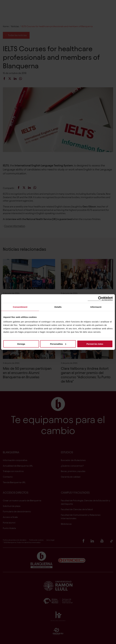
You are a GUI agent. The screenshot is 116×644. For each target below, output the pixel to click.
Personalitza (58, 344)
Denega (21, 344)
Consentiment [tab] (20, 307)
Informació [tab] (96, 307)
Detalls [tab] (58, 307)
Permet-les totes (95, 344)
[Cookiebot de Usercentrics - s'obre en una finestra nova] (100, 299)
